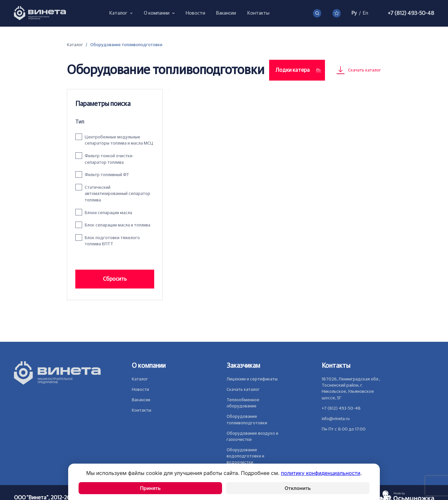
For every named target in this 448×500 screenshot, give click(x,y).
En (366, 13)
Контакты (142, 410)
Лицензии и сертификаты (252, 379)
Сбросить (115, 279)
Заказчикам (243, 366)
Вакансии (141, 400)
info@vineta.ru (336, 419)
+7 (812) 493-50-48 (411, 13)
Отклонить (298, 488)
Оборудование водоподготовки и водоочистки (245, 456)
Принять (150, 488)
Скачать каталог (243, 390)
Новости (140, 390)
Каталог (75, 45)
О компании (149, 366)
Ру (354, 13)
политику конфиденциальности (321, 473)
